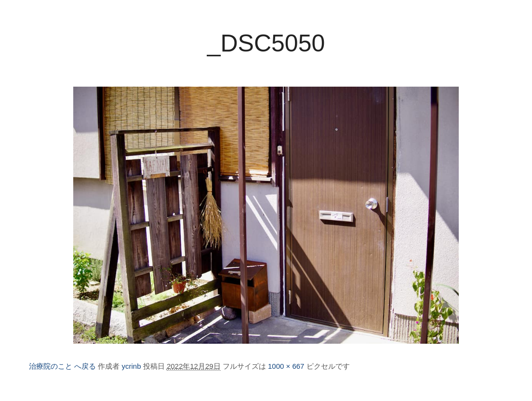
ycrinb (132, 366)
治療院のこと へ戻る (62, 366)
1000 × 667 (286, 366)
